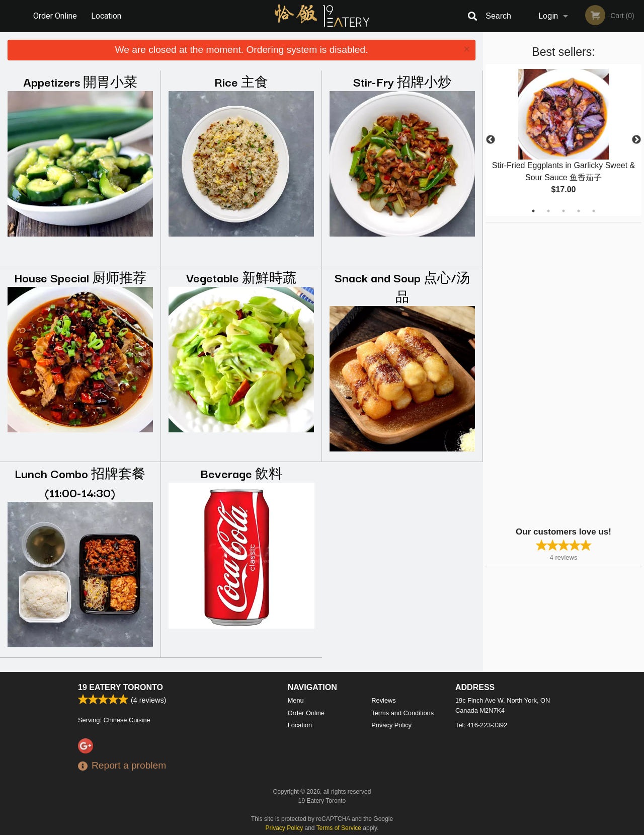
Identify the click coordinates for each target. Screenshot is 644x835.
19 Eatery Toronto (120, 687)
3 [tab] (563, 211)
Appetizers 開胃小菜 (80, 81)
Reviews (383, 700)
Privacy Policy (391, 725)
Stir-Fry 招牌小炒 (402, 81)
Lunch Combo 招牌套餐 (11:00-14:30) (80, 482)
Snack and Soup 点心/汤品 (402, 287)
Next (636, 140)
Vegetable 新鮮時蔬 (241, 277)
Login (548, 16)
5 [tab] (594, 211)
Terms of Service (339, 828)
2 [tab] (548, 211)
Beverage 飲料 (242, 473)
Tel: (481, 725)
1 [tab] (533, 211)
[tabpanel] (563, 140)
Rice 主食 (241, 81)
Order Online (55, 16)
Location (106, 16)
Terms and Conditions (403, 713)
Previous (491, 140)
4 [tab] (579, 211)
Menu (296, 700)
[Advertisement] (548, 373)
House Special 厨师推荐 (80, 277)
